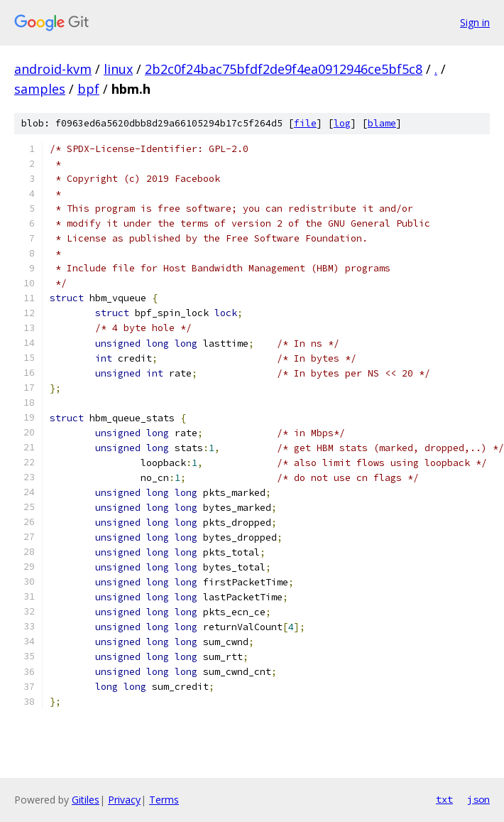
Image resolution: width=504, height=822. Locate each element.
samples (40, 89)
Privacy (124, 800)
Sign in (475, 22)
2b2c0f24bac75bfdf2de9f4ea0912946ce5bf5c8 (284, 69)
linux (118, 69)
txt (444, 799)
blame (382, 123)
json (478, 799)
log (342, 123)
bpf (88, 89)
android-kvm (53, 69)
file (305, 123)
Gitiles (86, 800)
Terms (164, 800)
